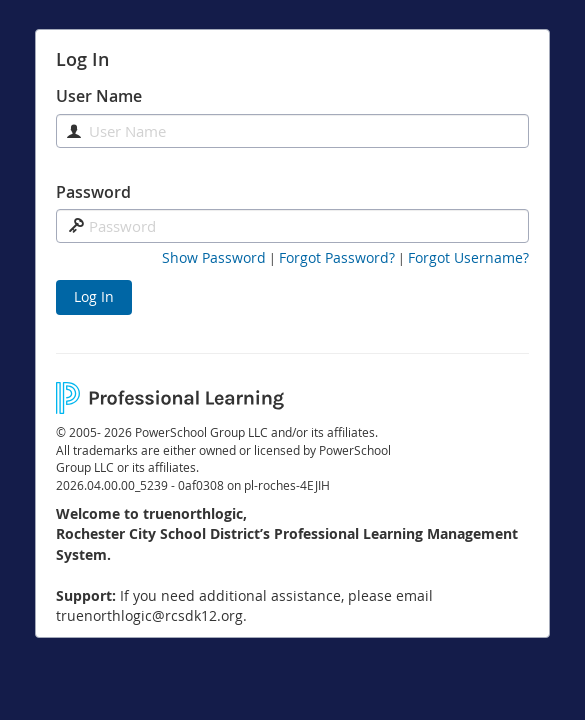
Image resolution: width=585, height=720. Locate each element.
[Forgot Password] (337, 258)
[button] (214, 258)
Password (93, 192)
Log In (94, 296)
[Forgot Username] (468, 258)
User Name (99, 96)
